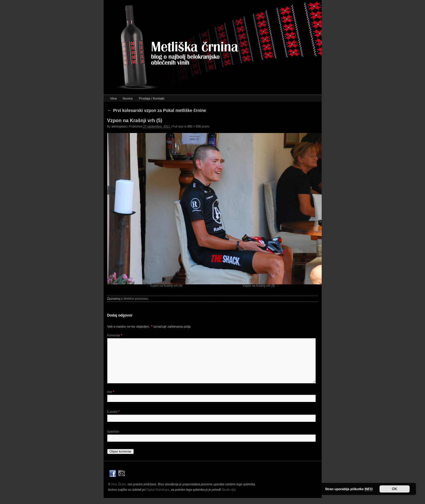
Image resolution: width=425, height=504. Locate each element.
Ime (111, 392)
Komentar (115, 335)
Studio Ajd (228, 490)
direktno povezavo (136, 299)
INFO (369, 489)
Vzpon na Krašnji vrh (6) (259, 286)
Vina (114, 98)
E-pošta (113, 412)
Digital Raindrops (158, 490)
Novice (128, 98)
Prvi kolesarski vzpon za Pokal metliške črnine (157, 110)
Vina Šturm (119, 484)
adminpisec (119, 127)
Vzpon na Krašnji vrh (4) (166, 286)
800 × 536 (194, 127)
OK (395, 489)
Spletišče (113, 432)
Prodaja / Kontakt (152, 98)
